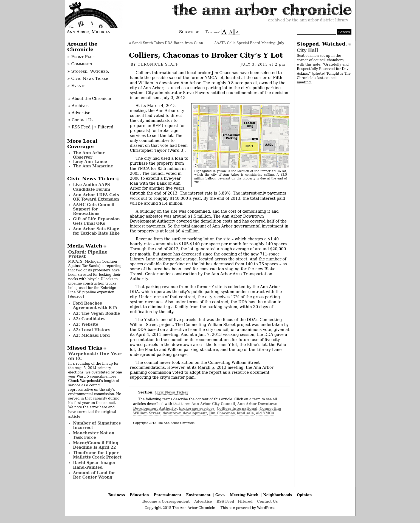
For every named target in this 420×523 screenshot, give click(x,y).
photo (318, 73)
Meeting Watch (244, 495)
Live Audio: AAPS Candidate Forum (92, 187)
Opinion (304, 495)
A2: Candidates (89, 319)
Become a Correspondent (166, 501)
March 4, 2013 (161, 106)
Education (139, 495)
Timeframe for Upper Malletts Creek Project (97, 455)
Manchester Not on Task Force (94, 435)
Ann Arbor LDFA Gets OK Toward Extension (96, 197)
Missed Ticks (85, 348)
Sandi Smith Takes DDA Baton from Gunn (167, 43)
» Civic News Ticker (88, 78)
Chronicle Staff (158, 64)
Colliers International (237, 408)
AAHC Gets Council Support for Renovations (94, 209)
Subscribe (189, 32)
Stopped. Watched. (322, 44)
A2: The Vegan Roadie (96, 313)
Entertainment (167, 495)
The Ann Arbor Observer (89, 155)
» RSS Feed (79, 127)
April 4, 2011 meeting (157, 334)
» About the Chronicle (90, 99)
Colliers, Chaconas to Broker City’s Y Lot (206, 55)
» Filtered (104, 127)
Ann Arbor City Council (213, 404)
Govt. (220, 495)
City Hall (307, 50)
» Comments (80, 64)
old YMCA (265, 413)
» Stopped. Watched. (88, 71)
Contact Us (267, 501)
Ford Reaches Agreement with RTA (95, 305)
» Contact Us (81, 120)
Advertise (203, 501)
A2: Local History (91, 330)
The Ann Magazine (93, 166)
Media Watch (85, 246)
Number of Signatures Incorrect (97, 425)
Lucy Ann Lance (90, 162)
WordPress (266, 508)
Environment (198, 495)
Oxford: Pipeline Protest (88, 254)
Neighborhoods (278, 495)
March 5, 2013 (212, 367)
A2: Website (86, 324)
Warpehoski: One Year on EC (95, 356)
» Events (76, 86)
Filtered (245, 501)
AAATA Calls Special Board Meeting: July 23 (252, 43)
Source (76, 296)
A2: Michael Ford (91, 335)
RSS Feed (225, 501)
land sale (246, 413)
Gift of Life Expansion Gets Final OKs (96, 221)
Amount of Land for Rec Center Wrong (94, 475)
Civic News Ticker (172, 392)
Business (116, 495)
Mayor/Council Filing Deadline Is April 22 (96, 445)
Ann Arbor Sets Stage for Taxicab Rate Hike (96, 231)
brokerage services (197, 408)
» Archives (79, 106)
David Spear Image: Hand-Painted (94, 465)
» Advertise (79, 113)
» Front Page (81, 57)
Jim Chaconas (225, 73)
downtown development (185, 413)
